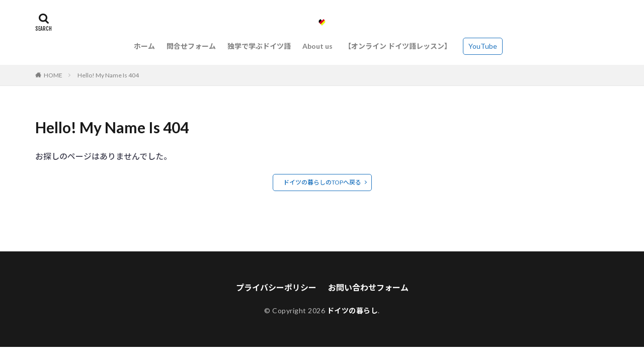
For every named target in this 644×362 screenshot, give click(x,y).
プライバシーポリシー (276, 287)
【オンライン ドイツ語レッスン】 (398, 46)
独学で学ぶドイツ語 (259, 46)
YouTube (483, 46)
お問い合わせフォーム (368, 287)
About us (317, 46)
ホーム (144, 46)
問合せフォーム (191, 46)
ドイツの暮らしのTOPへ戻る (322, 182)
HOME (53, 75)
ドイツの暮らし (353, 310)
